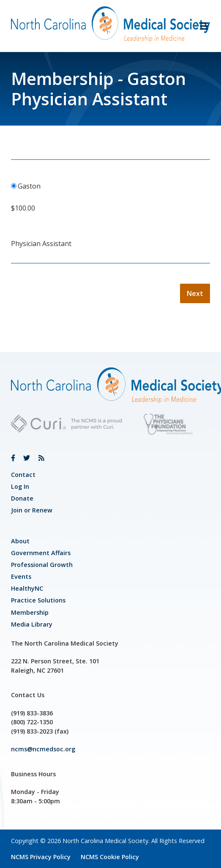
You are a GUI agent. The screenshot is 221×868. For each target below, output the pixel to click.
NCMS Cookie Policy (110, 857)
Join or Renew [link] (32, 510)
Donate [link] (22, 498)
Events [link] (21, 576)
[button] (201, 26)
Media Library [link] (32, 624)
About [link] (20, 541)
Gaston (29, 186)
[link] (13, 458)
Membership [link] (30, 612)
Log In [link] (20, 486)
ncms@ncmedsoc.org (43, 749)
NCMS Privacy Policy (41, 857)
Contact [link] (23, 475)
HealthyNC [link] (27, 588)
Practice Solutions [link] (38, 600)
